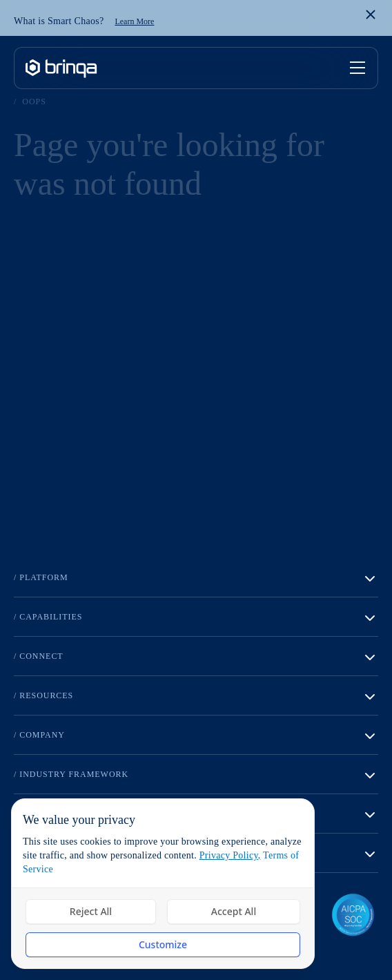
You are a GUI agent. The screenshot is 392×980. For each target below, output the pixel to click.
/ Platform (196, 579)
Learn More (134, 21)
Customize (163, 944)
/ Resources (196, 697)
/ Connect (196, 657)
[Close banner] (371, 15)
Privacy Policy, (230, 855)
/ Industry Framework (196, 776)
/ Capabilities (196, 618)
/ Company (196, 736)
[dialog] (163, 884)
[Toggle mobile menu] (358, 68)
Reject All (91, 911)
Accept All (234, 911)
